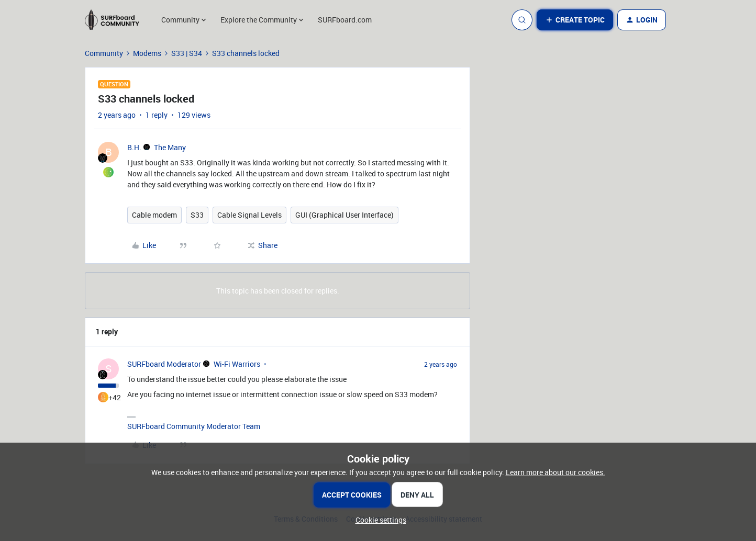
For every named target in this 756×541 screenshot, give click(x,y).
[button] (575, 20)
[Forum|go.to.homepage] (117, 20)
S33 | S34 (187, 53)
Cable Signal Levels (249, 215)
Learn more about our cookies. (555, 472)
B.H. (134, 147)
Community (104, 53)
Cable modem (154, 215)
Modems (147, 53)
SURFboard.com (345, 20)
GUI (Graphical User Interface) (344, 215)
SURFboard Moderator (164, 364)
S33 (197, 215)
